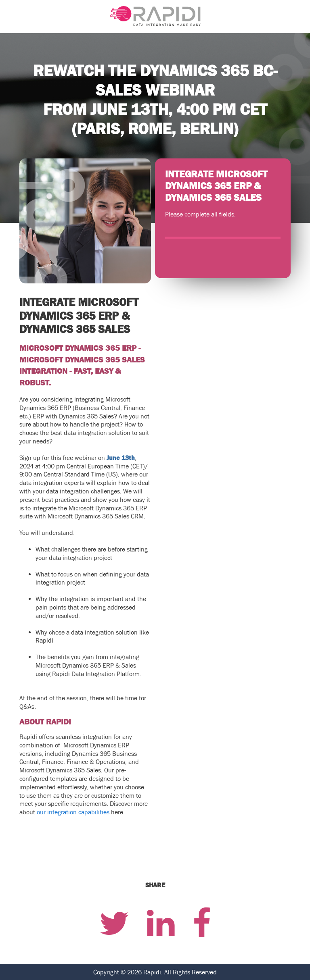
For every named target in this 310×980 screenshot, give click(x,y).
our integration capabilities (73, 812)
